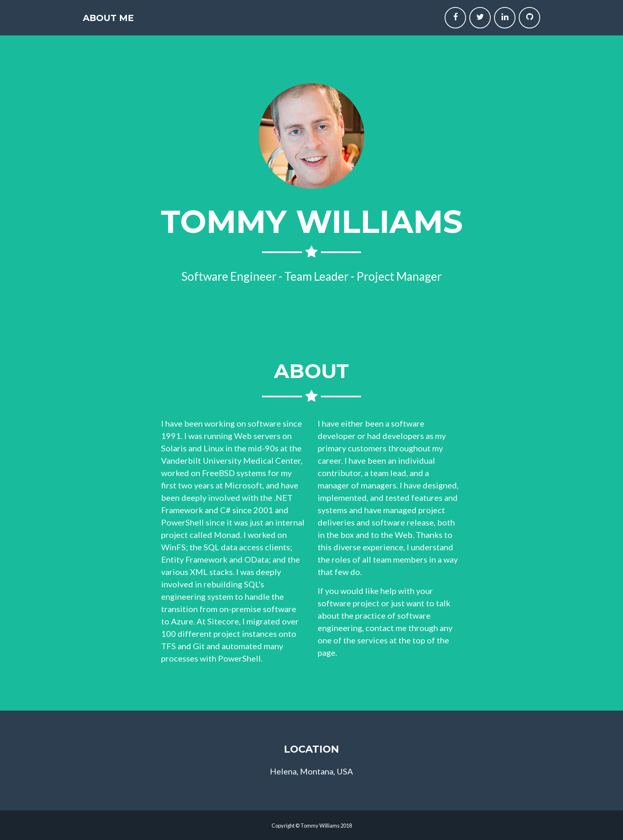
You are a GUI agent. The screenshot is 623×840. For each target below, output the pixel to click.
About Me (121, 22)
